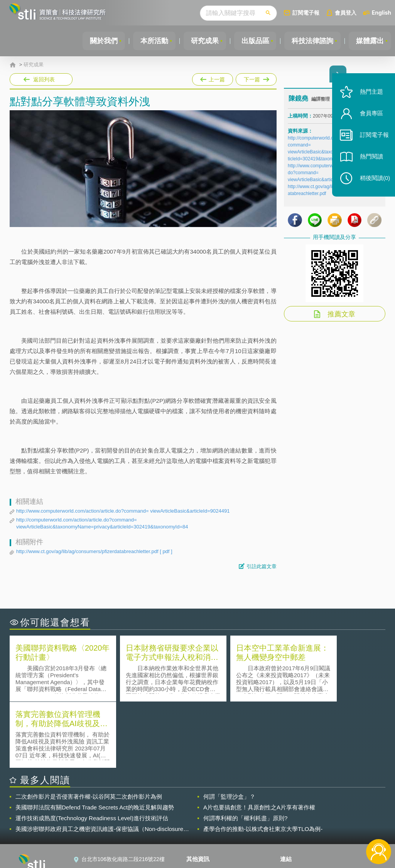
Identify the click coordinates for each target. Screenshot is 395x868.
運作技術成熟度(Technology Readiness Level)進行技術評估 (92, 751)
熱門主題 (369, 97)
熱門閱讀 (369, 162)
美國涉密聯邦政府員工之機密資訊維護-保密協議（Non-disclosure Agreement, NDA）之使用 (99, 762)
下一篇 (256, 78)
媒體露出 (370, 41)
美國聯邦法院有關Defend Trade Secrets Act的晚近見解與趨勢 (95, 741)
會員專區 (369, 119)
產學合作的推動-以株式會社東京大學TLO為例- (263, 762)
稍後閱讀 (372, 184)
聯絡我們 (202, 826)
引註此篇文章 (262, 566)
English (381, 13)
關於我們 (99, 41)
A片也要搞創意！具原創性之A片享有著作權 (259, 741)
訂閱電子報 (306, 13)
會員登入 (346, 13)
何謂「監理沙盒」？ (229, 730)
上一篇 (213, 78)
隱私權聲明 (204, 804)
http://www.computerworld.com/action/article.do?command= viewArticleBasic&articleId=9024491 (123, 511)
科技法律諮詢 (311, 41)
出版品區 (253, 41)
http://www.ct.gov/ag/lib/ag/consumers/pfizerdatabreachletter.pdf (94, 552)
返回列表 (44, 79)
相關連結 (332, 804)
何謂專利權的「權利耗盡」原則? (245, 751)
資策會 (293, 804)
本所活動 (150, 41)
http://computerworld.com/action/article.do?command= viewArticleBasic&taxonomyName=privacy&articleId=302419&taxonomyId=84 (102, 523)
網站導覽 (202, 836)
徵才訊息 (202, 815)
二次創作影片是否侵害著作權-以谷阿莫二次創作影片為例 (89, 730)
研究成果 (202, 41)
